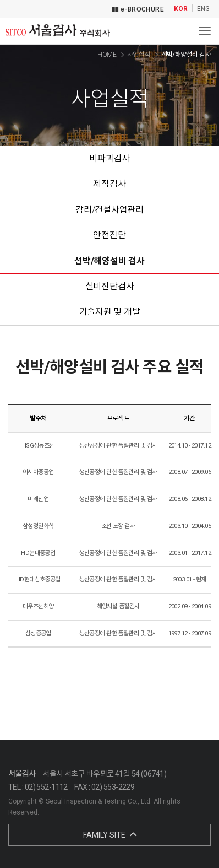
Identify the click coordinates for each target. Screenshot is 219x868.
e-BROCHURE (138, 9)
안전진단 (109, 235)
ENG (203, 9)
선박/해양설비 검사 (109, 261)
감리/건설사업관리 (109, 210)
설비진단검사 (110, 286)
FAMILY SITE (110, 835)
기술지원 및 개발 (110, 312)
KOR (181, 9)
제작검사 (109, 184)
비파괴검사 (109, 158)
